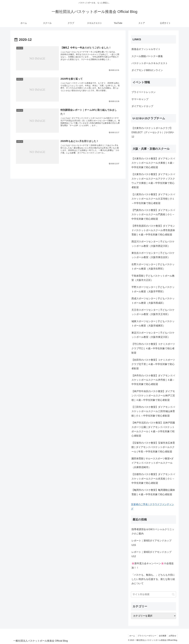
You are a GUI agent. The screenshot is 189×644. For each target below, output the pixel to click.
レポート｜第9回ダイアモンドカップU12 (151, 554)
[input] (153, 594)
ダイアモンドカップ (142, 106)
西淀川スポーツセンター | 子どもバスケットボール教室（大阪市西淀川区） (153, 244)
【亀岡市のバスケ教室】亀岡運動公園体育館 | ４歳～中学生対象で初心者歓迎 (153, 492)
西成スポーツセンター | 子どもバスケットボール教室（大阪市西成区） (153, 301)
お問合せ (172, 636)
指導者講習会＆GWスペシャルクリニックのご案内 (153, 531)
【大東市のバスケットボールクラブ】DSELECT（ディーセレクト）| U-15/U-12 (153, 132)
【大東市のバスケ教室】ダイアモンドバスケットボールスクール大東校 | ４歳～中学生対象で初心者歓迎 (153, 163)
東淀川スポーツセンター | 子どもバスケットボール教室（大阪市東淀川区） (153, 335)
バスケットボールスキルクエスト (150, 63)
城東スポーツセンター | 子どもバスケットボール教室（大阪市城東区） (153, 323)
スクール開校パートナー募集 (147, 56)
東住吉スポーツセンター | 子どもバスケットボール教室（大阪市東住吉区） (153, 255)
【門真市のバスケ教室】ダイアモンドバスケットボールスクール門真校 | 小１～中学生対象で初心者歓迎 (153, 215)
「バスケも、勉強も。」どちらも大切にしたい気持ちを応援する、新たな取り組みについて (153, 579)
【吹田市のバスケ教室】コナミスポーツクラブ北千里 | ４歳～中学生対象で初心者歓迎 (153, 364)
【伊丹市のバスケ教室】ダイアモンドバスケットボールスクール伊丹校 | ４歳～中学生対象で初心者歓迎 (153, 380)
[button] (173, 594)
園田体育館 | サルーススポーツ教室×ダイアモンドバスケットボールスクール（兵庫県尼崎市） (152, 463)
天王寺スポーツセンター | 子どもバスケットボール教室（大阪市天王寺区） (153, 312)
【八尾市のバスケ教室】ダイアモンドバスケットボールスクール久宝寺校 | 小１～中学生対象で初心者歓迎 (153, 199)
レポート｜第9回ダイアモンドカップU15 (151, 543)
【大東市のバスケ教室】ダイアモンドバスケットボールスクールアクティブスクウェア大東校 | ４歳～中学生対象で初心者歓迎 (153, 181)
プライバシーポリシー (146, 636)
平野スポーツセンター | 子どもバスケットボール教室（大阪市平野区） (153, 289)
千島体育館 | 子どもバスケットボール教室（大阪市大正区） (153, 278)
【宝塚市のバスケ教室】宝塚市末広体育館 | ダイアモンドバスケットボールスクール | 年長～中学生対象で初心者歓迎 (153, 447)
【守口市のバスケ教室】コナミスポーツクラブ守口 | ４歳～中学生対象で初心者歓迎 (153, 348)
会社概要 (162, 636)
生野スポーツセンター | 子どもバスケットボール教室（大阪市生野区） (153, 267)
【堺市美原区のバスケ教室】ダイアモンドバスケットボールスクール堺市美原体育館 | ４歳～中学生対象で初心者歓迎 (153, 230)
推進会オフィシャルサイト (146, 49)
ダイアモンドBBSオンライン (147, 70)
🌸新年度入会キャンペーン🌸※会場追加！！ (153, 566)
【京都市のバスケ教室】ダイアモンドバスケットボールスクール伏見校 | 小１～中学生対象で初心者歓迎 (153, 479)
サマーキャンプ (140, 99)
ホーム (131, 636)
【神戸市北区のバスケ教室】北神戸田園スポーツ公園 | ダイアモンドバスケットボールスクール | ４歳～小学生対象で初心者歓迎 (153, 429)
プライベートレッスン (144, 92)
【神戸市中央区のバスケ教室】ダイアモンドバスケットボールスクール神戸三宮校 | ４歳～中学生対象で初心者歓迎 (153, 396)
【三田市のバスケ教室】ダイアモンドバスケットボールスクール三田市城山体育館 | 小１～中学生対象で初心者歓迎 (153, 411)
